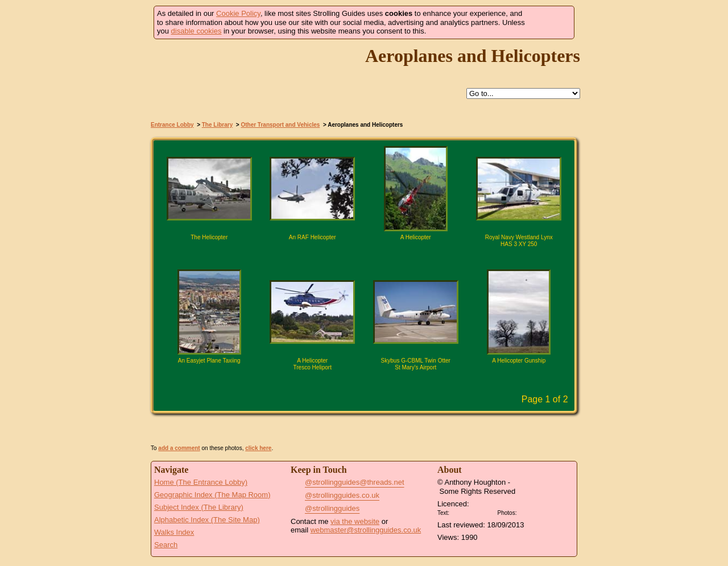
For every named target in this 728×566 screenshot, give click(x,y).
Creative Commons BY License (473, 511)
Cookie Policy (238, 13)
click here (258, 448)
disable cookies (197, 31)
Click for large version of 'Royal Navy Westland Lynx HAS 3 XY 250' (519, 257)
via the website (355, 521)
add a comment (179, 448)
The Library (217, 125)
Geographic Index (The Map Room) (212, 495)
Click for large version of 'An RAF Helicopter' (312, 257)
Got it (550, 22)
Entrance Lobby (172, 125)
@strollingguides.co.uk (342, 495)
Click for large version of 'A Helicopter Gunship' (519, 380)
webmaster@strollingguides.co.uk (366, 530)
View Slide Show (364, 429)
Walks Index (174, 532)
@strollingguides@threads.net (355, 482)
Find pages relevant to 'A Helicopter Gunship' (494, 380)
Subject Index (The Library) (199, 507)
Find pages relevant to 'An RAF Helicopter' (287, 257)
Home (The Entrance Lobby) (201, 482)
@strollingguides (332, 508)
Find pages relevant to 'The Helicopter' (184, 257)
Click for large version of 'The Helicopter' (209, 257)
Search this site (396, 94)
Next (384, 400)
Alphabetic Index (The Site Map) (207, 520)
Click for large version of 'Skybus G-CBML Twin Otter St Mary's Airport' (416, 380)
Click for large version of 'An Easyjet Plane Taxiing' (209, 380)
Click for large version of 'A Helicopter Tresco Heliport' (312, 380)
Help (344, 94)
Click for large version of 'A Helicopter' (416, 257)
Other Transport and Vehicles (280, 125)
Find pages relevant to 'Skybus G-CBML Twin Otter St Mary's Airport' (391, 380)
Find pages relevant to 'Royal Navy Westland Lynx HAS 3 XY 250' (494, 257)
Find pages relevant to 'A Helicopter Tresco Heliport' (287, 380)
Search (166, 545)
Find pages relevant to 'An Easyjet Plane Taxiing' (184, 380)
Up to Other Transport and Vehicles (370, 94)
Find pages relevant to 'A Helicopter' (391, 257)
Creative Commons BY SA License (540, 511)
